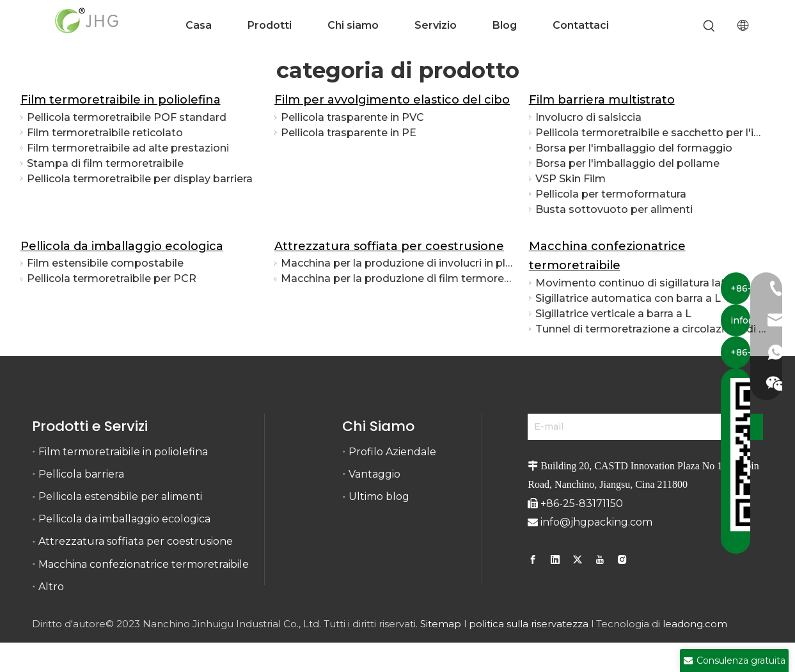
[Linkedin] (555, 559)
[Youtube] (600, 559)
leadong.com (695, 624)
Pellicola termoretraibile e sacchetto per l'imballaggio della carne (652, 133)
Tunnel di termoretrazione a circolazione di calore (652, 329)
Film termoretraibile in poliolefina (121, 100)
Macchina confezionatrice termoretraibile (144, 564)
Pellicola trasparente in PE (349, 133)
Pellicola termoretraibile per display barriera (140, 179)
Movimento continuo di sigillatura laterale (643, 283)
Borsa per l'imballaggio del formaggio (634, 148)
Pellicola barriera (81, 474)
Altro (51, 587)
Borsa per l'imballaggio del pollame (627, 163)
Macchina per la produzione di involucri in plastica (397, 263)
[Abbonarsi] (747, 427)
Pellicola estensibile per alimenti (120, 496)
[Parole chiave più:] (709, 27)
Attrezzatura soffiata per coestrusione (389, 246)
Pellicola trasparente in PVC (352, 117)
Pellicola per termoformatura (611, 194)
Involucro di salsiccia (588, 117)
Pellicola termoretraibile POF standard (127, 117)
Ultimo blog (379, 496)
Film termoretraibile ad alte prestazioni (128, 148)
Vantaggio (374, 474)
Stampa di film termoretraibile (105, 163)
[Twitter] (578, 559)
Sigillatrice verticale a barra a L (613, 314)
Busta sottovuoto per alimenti (614, 209)
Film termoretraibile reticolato (105, 133)
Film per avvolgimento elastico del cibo (392, 100)
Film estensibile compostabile (105, 263)
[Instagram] (622, 559)
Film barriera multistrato (602, 100)
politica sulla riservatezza (529, 624)
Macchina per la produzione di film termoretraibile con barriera (397, 278)
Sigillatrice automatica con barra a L (628, 298)
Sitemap (441, 624)
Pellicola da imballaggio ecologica (122, 246)
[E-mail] (626, 427)
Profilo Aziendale (392, 452)
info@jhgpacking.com (596, 522)
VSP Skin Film (571, 179)
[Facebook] (534, 559)
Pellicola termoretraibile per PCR (112, 278)
